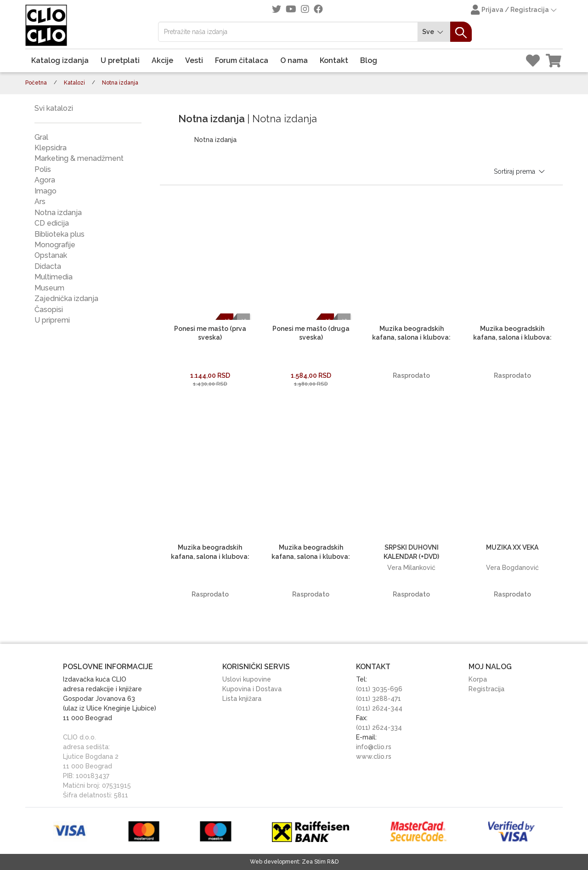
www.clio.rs (374, 756)
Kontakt (334, 60)
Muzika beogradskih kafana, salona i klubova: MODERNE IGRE (311, 556)
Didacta (48, 266)
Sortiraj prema (520, 171)
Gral (41, 137)
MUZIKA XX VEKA (512, 547)
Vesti (194, 60)
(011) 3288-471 (379, 699)
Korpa (478, 679)
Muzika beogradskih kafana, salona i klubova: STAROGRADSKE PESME (210, 556)
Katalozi (74, 83)
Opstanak (51, 255)
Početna (36, 83)
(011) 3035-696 (379, 689)
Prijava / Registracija (514, 11)
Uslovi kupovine (247, 679)
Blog (369, 60)
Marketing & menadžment (79, 158)
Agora (45, 180)
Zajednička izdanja (66, 299)
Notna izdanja (58, 213)
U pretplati (120, 60)
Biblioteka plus (59, 234)
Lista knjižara (242, 699)
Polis (43, 169)
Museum (49, 288)
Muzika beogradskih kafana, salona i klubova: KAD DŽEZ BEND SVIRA (411, 338)
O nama (294, 60)
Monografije (55, 245)
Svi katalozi (54, 108)
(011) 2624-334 (379, 728)
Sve (434, 32)
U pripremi (52, 320)
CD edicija (52, 223)
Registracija (486, 689)
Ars (40, 202)
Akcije (162, 60)
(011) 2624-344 (379, 708)
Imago (45, 191)
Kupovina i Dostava (252, 689)
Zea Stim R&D (320, 862)
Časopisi (49, 310)
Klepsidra (51, 148)
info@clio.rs (374, 747)
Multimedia (54, 277)
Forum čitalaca (242, 60)
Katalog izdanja (60, 60)
